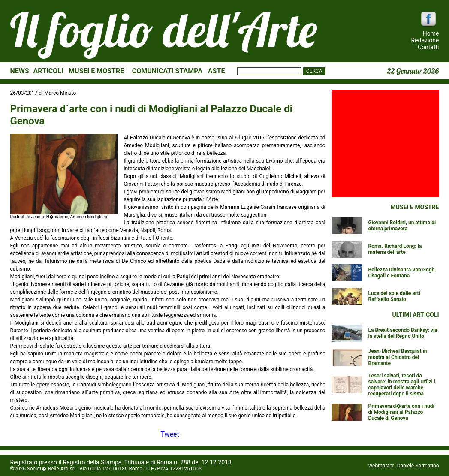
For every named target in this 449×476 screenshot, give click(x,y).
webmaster (381, 466)
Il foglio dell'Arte (164, 30)
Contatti (428, 47)
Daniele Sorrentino (418, 466)
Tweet (170, 434)
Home (431, 33)
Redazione (425, 40)
